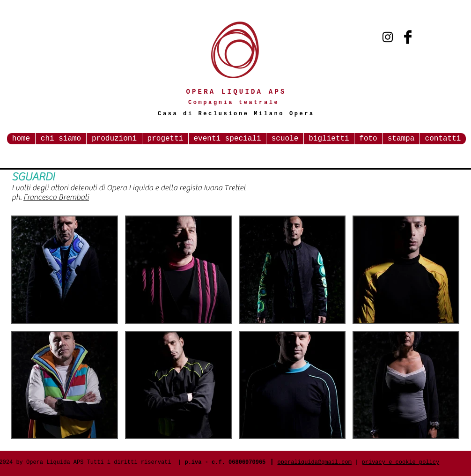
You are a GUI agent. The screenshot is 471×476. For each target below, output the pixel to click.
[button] (65, 270)
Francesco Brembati (56, 197)
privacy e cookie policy (401, 462)
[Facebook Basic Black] (408, 37)
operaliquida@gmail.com (315, 462)
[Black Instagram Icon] (388, 37)
